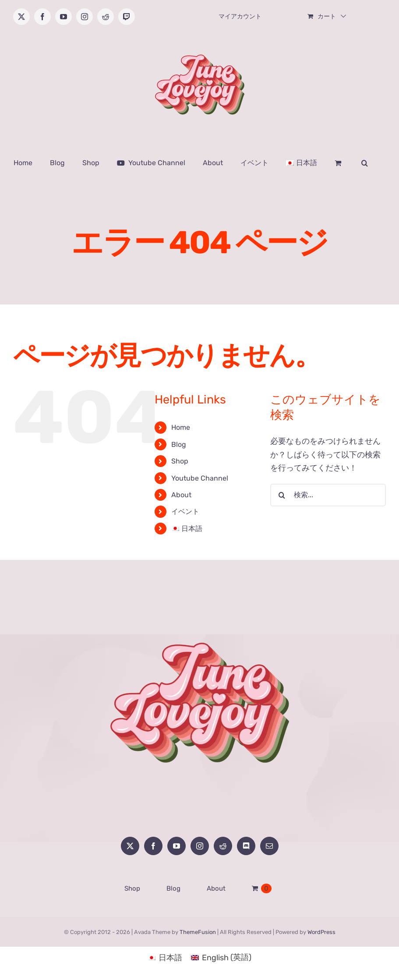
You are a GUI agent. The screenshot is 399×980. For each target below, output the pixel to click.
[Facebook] (153, 846)
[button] (365, 163)
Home (181, 427)
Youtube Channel (200, 478)
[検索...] (328, 495)
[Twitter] (130, 846)
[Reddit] (223, 846)
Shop (180, 461)
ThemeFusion (198, 932)
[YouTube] (177, 846)
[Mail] (269, 846)
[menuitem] (302, 163)
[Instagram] (200, 846)
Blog (179, 444)
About (181, 495)
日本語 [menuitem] (170, 958)
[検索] (282, 495)
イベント (185, 511)
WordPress (321, 932)
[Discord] (246, 846)
